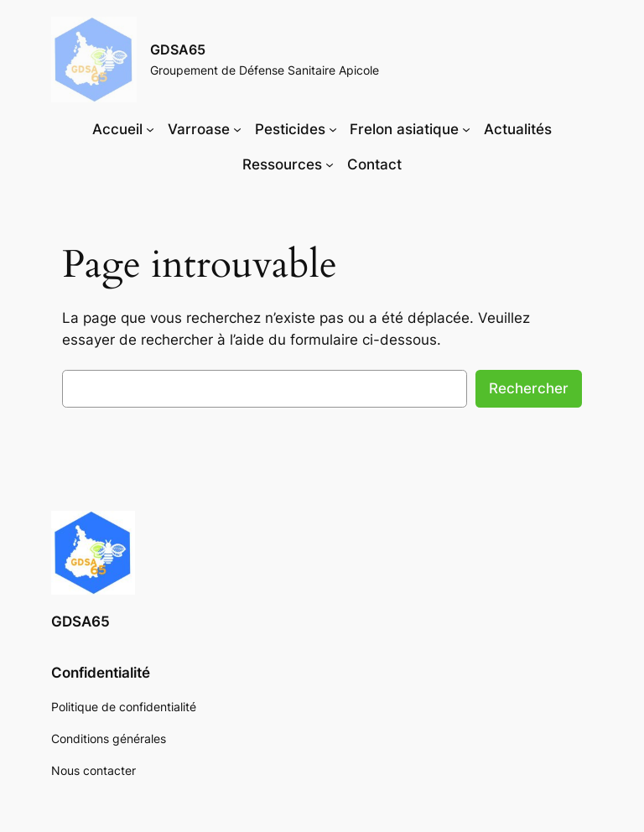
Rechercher (529, 388)
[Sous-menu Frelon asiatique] (466, 129)
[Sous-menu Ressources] (330, 164)
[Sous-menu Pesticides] (333, 129)
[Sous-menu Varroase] (237, 129)
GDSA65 (178, 49)
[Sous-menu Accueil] (150, 129)
